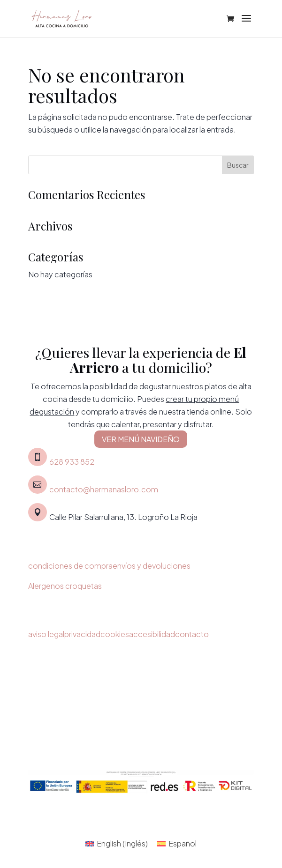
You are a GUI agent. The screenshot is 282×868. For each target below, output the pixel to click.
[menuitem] (117, 843)
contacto (192, 634)
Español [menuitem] (183, 843)
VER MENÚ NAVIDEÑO (141, 439)
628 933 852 (72, 462)
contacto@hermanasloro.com (104, 489)
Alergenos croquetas (65, 586)
